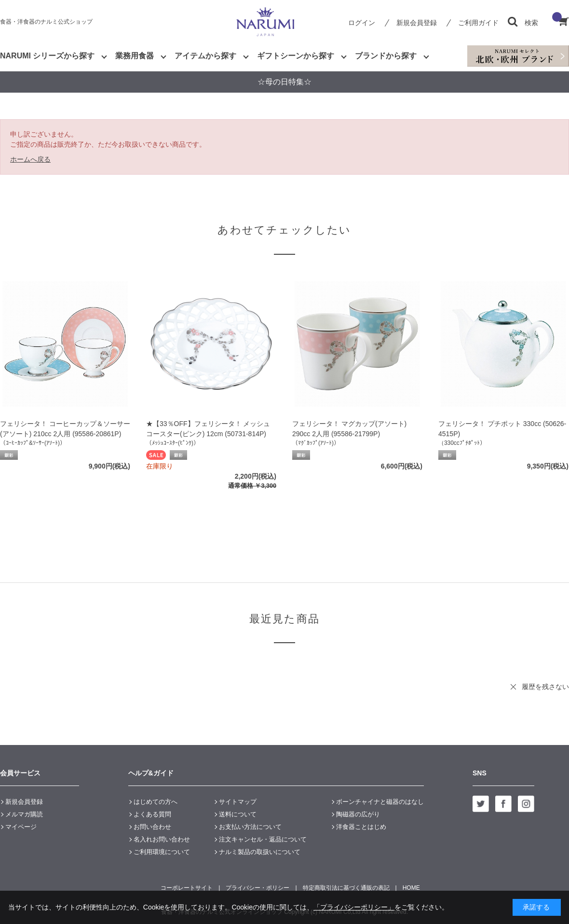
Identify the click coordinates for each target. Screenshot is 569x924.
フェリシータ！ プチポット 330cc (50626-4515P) (502, 429)
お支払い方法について (250, 827)
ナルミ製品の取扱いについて (260, 852)
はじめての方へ (156, 802)
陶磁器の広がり (358, 814)
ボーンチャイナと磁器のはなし (380, 802)
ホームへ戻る (30, 159)
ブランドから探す (386, 56)
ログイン (362, 23)
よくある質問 (152, 814)
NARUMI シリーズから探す (47, 56)
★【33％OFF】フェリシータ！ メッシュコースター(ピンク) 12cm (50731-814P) (208, 429)
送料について (238, 814)
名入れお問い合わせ (162, 839)
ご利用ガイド (478, 23)
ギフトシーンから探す (296, 56)
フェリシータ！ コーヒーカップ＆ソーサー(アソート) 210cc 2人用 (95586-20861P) (65, 429)
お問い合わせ (152, 827)
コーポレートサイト (187, 888)
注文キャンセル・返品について (263, 839)
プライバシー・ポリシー (257, 888)
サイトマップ (238, 802)
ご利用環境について (162, 852)
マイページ (21, 827)
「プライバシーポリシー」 (354, 907)
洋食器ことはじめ (361, 827)
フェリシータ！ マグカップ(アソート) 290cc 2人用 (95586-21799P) (349, 429)
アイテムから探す (205, 56)
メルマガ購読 (24, 814)
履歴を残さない (545, 687)
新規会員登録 (417, 23)
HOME (411, 888)
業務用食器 (135, 56)
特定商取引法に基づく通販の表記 (346, 888)
